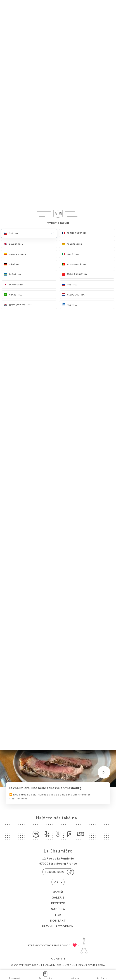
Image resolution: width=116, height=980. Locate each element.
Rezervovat (15, 975)
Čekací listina (45, 975)
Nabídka (58, 909)
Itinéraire (102, 975)
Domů (58, 892)
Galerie (58, 897)
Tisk (58, 915)
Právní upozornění (58, 926)
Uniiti (61, 959)
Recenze (58, 903)
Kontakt (58, 920)
